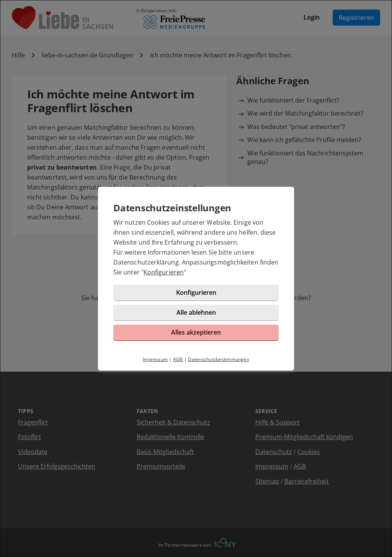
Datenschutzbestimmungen (219, 359)
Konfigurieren (164, 272)
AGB (178, 359)
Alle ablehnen (196, 312)
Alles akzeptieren (196, 332)
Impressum (155, 359)
